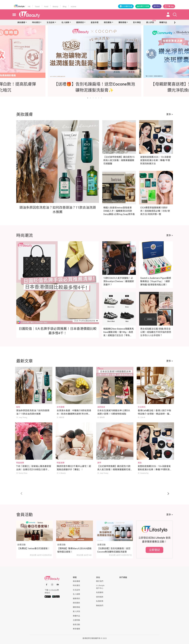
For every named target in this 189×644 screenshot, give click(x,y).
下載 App (169, 6)
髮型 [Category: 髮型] (18, 407)
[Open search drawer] (175, 15)
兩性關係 (108, 22)
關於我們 (100, 581)
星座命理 (95, 22)
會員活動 (76, 625)
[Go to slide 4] (96, 98)
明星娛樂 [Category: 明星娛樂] (20, 463)
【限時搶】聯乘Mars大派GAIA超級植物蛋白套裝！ (74, 550)
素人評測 (76, 611)
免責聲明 (100, 592)
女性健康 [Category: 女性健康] (61, 407)
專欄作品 (76, 616)
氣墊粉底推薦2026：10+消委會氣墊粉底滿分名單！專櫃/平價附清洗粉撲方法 (156, 160)
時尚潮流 (36, 22)
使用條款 (100, 597)
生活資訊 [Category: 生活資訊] (142, 407)
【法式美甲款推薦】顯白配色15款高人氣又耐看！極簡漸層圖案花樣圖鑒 (119, 160)
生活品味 (51, 22)
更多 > (170, 114)
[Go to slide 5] (99, 98)
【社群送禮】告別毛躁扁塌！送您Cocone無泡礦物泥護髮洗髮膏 (114, 550)
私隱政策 (100, 601)
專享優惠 (76, 629)
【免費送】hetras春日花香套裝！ (34, 548)
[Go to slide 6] (101, 98)
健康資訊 (80, 22)
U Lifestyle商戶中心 (100, 587)
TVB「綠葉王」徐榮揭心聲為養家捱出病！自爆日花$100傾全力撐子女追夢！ (34, 470)
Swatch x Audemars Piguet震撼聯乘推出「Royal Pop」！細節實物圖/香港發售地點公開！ (156, 281)
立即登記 (154, 550)
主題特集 (76, 620)
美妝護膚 (21, 22)
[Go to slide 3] (93, 98)
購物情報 (122, 22)
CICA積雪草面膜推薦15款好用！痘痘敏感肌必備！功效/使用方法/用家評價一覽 (155, 211)
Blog (64, 7)
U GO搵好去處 (126, 6)
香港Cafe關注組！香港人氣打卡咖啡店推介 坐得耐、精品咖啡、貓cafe (154, 414)
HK (29, 7)
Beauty (55, 7)
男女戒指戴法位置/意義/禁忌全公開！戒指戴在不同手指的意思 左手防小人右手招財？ (156, 332)
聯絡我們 (100, 606)
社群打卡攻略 (143, 6)
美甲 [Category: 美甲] (99, 463)
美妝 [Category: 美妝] (140, 463)
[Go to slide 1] (88, 98)
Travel (37, 7)
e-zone (73, 7)
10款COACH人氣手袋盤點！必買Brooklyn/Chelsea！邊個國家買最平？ (119, 281)
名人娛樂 (65, 22)
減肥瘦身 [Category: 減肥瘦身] (101, 407)
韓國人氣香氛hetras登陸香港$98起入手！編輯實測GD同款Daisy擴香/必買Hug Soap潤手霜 (119, 211)
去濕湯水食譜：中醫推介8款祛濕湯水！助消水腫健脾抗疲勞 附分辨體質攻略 (74, 414)
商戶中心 (157, 6)
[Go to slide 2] (90, 98)
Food (46, 7)
